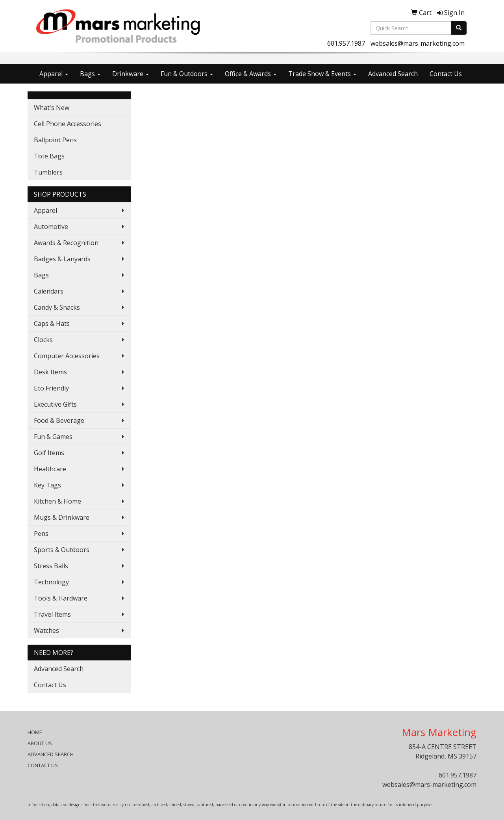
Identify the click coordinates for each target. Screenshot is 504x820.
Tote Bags (49, 156)
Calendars (49, 291)
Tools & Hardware (61, 598)
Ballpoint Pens (55, 140)
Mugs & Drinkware (62, 517)
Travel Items (52, 614)
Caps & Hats (52, 324)
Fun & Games (53, 437)
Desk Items (50, 372)
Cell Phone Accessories (68, 124)
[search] (459, 28)
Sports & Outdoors (62, 550)
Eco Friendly (51, 388)
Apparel (54, 74)
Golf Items (49, 453)
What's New (52, 108)
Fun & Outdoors (187, 74)
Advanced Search (393, 74)
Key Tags (47, 485)
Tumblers (48, 172)
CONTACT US (43, 765)
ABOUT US (40, 743)
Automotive (51, 227)
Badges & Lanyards (62, 259)
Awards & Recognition (66, 243)
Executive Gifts (55, 404)
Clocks (43, 340)
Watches (46, 630)
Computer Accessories (67, 356)
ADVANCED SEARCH (51, 754)
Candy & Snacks (57, 307)
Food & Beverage (59, 420)
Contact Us (446, 74)
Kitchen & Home (57, 501)
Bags (90, 74)
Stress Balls (51, 566)
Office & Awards (251, 74)
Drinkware (131, 74)
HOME (35, 732)
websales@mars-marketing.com (418, 43)
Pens (41, 534)
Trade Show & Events (322, 74)
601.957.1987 (346, 43)
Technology (51, 582)
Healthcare (50, 469)
